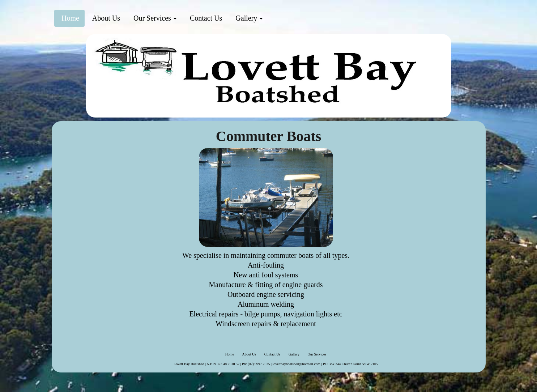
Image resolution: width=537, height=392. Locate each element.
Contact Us (205, 18)
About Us (105, 18)
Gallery (248, 18)
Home (69, 18)
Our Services (154, 18)
